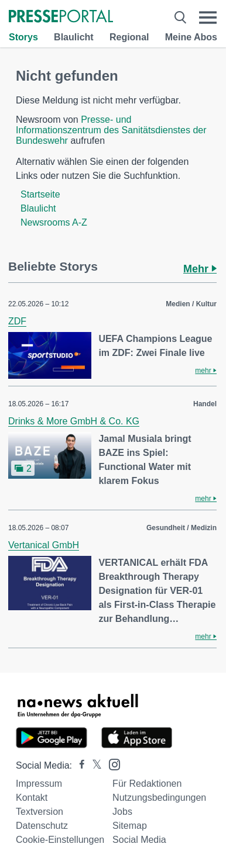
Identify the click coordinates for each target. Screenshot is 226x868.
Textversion (40, 812)
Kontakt (32, 798)
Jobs (122, 812)
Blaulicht (74, 37)
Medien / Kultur (191, 304)
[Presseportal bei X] (93, 765)
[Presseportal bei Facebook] (78, 765)
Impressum (39, 784)
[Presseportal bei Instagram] (111, 764)
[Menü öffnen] (208, 17)
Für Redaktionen (147, 784)
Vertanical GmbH (44, 545)
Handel (205, 404)
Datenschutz (42, 826)
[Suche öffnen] (180, 17)
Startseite (40, 194)
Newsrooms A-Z (54, 222)
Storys (23, 37)
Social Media (139, 840)
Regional (129, 37)
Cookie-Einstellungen (60, 840)
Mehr (200, 269)
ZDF (17, 321)
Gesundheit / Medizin (182, 528)
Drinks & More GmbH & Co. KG (74, 421)
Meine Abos (191, 37)
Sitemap (130, 826)
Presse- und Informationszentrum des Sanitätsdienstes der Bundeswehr (111, 130)
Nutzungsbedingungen (159, 798)
